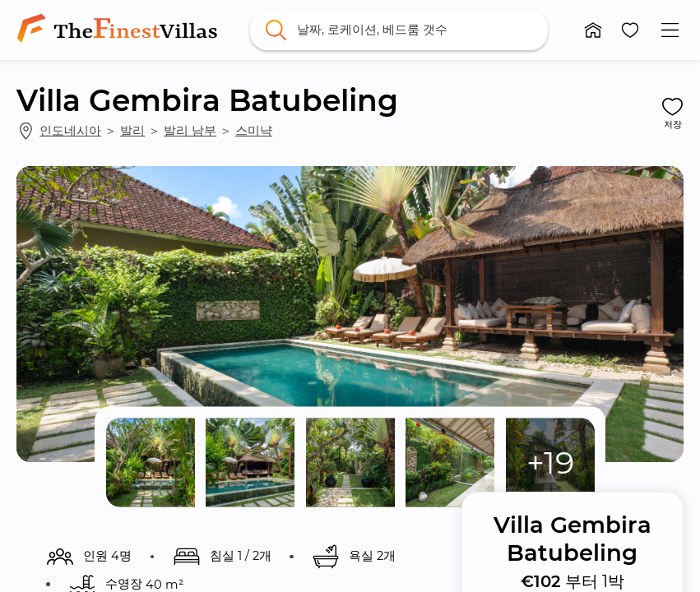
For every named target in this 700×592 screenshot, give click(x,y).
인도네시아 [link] (70, 131)
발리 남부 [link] (190, 131)
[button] (593, 30)
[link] (120, 30)
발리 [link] (132, 131)
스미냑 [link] (254, 131)
